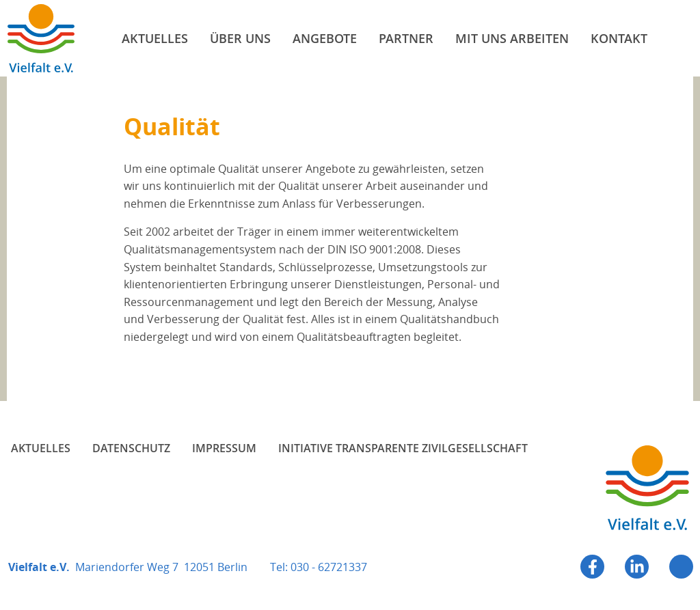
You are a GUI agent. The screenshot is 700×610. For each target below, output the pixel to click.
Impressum (224, 448)
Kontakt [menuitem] (619, 38)
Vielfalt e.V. (41, 38)
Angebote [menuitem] (325, 38)
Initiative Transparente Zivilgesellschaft (403, 448)
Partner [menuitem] (406, 38)
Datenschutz (131, 448)
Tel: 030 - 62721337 (319, 567)
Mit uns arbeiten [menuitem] (512, 38)
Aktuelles (41, 448)
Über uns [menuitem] (240, 38)
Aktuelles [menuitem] (155, 38)
